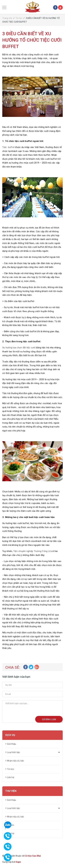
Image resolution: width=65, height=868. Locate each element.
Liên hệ (11, 777)
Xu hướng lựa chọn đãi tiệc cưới (19, 348)
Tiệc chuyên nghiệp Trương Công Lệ (32, 551)
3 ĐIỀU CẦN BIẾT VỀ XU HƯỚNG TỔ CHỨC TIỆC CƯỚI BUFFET (32, 40)
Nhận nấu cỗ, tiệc (15, 761)
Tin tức (11, 769)
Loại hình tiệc (14, 752)
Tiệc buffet (8, 147)
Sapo (18, 862)
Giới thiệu (12, 744)
